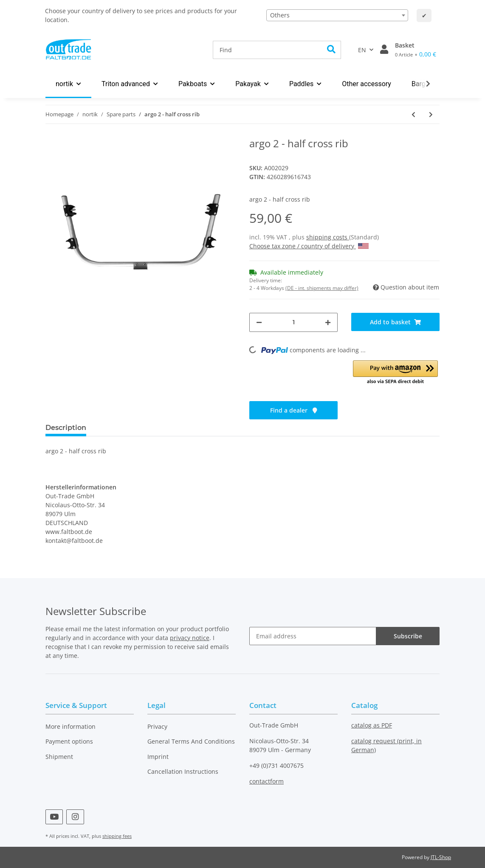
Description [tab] (66, 428)
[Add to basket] (395, 322)
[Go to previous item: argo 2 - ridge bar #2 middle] (413, 114)
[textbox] (337, 15)
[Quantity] (293, 322)
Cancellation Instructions (183, 771)
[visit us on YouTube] (54, 817)
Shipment (59, 757)
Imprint (158, 757)
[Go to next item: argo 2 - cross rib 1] (431, 114)
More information (70, 726)
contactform (266, 781)
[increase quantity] (328, 322)
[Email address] (313, 636)
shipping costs (328, 237)
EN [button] (362, 50)
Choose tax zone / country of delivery (309, 246)
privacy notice (190, 638)
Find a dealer (294, 410)
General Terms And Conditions (191, 741)
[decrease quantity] (259, 322)
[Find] (268, 50)
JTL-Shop (441, 857)
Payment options (69, 741)
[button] (384, 50)
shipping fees (117, 836)
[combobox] (337, 15)
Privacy (157, 726)
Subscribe (408, 636)
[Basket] (416, 50)
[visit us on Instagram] (75, 817)
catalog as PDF (372, 725)
